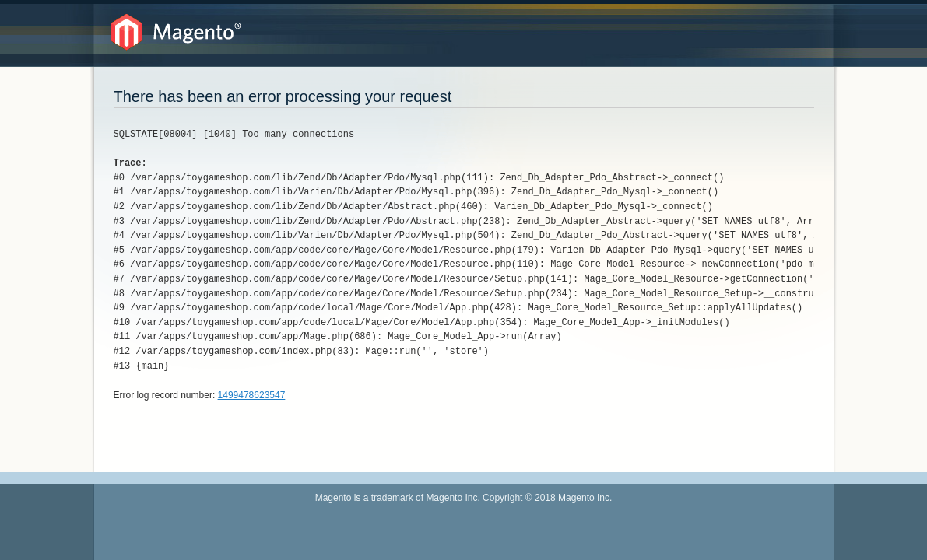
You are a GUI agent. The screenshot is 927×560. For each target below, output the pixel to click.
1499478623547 (252, 395)
